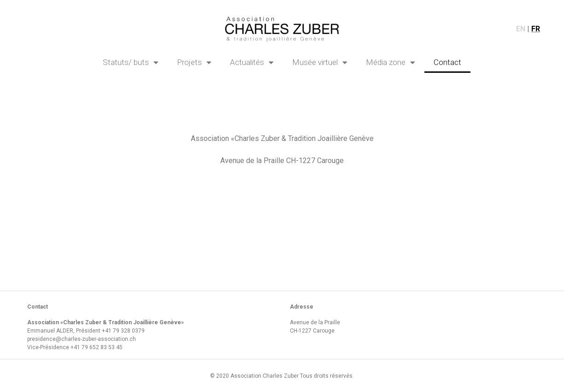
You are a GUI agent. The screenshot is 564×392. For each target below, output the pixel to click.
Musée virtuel (320, 62)
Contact (447, 62)
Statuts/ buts (131, 62)
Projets (194, 62)
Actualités (252, 62)
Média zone (391, 62)
